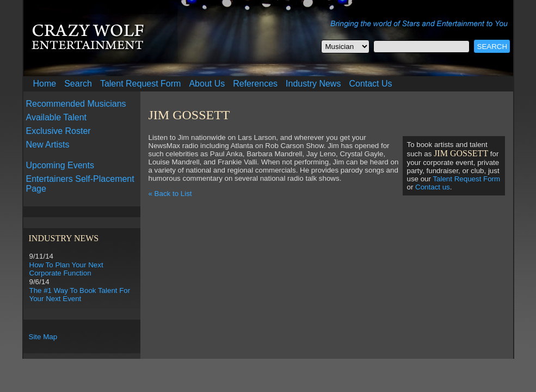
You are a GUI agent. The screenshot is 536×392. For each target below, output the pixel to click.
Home (45, 84)
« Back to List (170, 194)
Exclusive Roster (58, 131)
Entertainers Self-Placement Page (80, 184)
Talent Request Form (141, 84)
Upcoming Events (60, 165)
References (255, 84)
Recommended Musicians (76, 104)
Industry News (313, 84)
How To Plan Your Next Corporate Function (66, 269)
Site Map (43, 337)
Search (78, 84)
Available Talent (57, 117)
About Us (207, 84)
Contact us (433, 187)
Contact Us (370, 84)
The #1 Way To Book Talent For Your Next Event (80, 295)
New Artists (48, 145)
